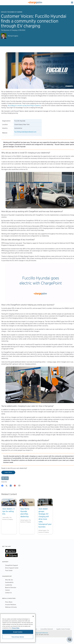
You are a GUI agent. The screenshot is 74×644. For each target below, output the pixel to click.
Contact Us (8, 593)
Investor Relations (11, 605)
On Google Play (11, 555)
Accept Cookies (18, 632)
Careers (7, 590)
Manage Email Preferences (41, 633)
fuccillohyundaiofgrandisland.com (25, 132)
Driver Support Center (12, 568)
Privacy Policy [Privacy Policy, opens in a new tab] (16, 628)
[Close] (33, 616)
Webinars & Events (11, 607)
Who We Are (9, 580)
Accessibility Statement (47, 629)
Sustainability (9, 582)
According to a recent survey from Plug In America (24, 106)
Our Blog (4, 12)
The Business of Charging (15, 12)
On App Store (11, 551)
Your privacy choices (18, 637)
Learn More (8, 472)
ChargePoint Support (12, 565)
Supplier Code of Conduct (63, 629)
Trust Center (9, 570)
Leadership (9, 585)
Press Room (9, 602)
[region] (18, 628)
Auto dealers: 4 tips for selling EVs (8, 511)
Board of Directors (11, 587)
